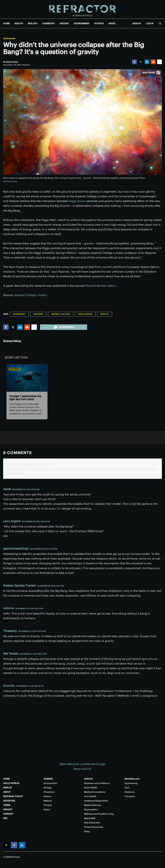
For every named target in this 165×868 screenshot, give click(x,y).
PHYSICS (99, 23)
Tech (127, 788)
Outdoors (130, 792)
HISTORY (64, 23)
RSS (5, 818)
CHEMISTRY (48, 23)
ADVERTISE (9, 801)
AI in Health (90, 796)
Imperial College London (31, 295)
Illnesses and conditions (97, 783)
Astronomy (9, 39)
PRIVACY (8, 809)
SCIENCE (48, 779)
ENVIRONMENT (82, 23)
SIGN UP (137, 23)
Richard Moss (12, 341)
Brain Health (91, 788)
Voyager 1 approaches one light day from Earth (25, 398)
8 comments (64, 327)
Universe (38, 314)
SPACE (112, 23)
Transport (130, 796)
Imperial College (61, 314)
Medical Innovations (95, 792)
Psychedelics (91, 809)
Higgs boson (77, 201)
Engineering (131, 783)
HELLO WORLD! (11, 783)
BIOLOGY (33, 23)
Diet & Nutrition (92, 823)
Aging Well (90, 818)
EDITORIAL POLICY (13, 796)
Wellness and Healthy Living (99, 814)
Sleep (87, 831)
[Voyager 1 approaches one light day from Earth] (27, 378)
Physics (48, 805)
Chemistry (49, 792)
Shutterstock (10, 181)
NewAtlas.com (132, 779)
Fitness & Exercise (94, 827)
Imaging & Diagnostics (96, 801)
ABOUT (7, 792)
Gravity (105, 314)
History (48, 796)
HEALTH (19, 23)
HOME (6, 23)
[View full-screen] (158, 73)
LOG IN (150, 23)
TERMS (7, 805)
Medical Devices (93, 805)
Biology (48, 788)
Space (47, 809)
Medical (48, 801)
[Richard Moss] (12, 62)
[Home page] (82, 9)
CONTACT (8, 814)
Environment (51, 783)
